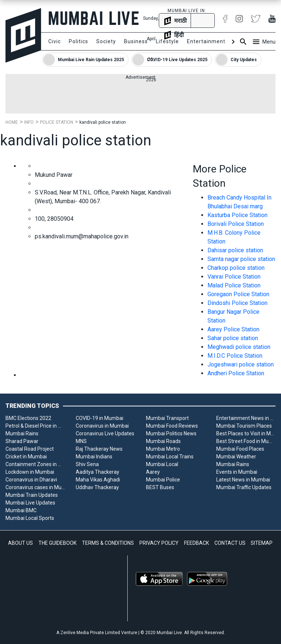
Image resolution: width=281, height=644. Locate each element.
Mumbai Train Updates (32, 495)
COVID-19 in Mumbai (100, 418)
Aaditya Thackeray (98, 472)
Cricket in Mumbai (26, 457)
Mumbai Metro (163, 449)
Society (106, 41)
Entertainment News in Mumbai (246, 418)
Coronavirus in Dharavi (31, 480)
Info (29, 122)
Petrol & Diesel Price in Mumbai (35, 426)
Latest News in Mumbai (243, 480)
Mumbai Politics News (171, 433)
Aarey (153, 472)
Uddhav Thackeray (97, 487)
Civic (55, 41)
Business (136, 41)
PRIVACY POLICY (159, 543)
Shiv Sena (87, 464)
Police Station (57, 122)
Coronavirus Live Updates (105, 433)
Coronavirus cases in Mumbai (35, 487)
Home (12, 122)
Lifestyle (167, 41)
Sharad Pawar (22, 441)
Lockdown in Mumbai (30, 472)
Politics (78, 41)
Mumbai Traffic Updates (244, 487)
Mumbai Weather (236, 457)
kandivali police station (103, 122)
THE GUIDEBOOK (57, 543)
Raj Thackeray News (99, 449)
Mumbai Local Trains (170, 457)
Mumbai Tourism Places (244, 426)
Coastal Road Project (30, 449)
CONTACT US (230, 543)
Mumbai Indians (94, 457)
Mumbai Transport (167, 418)
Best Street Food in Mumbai (246, 441)
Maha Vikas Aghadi (98, 480)
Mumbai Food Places (240, 449)
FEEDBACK (196, 543)
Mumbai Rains (22, 433)
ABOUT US (20, 543)
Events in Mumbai (237, 472)
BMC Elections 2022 (28, 418)
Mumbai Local (162, 464)
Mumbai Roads (163, 441)
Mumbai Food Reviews (172, 426)
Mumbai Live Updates (30, 503)
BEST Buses (160, 487)
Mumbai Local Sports (30, 518)
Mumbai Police (163, 480)
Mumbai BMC (21, 510)
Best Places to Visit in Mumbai (246, 433)
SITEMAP (262, 543)
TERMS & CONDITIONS (108, 543)
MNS (81, 441)
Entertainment (206, 41)
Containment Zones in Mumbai (35, 464)
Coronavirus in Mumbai (102, 426)
